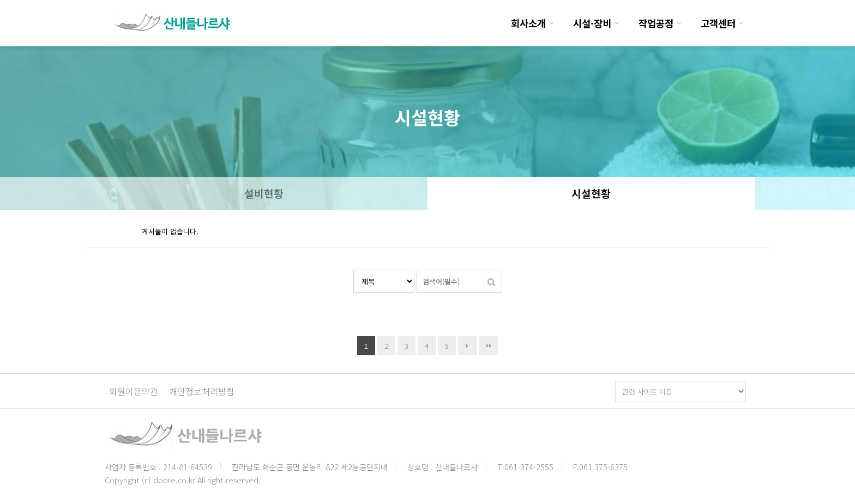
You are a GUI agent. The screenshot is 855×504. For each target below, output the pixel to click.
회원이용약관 (134, 391)
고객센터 (718, 23)
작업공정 (656, 23)
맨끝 (489, 346)
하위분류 (551, 23)
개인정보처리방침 (202, 391)
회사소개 (528, 23)
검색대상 (354, 270)
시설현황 (591, 193)
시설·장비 (592, 23)
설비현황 (264, 193)
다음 (468, 346)
